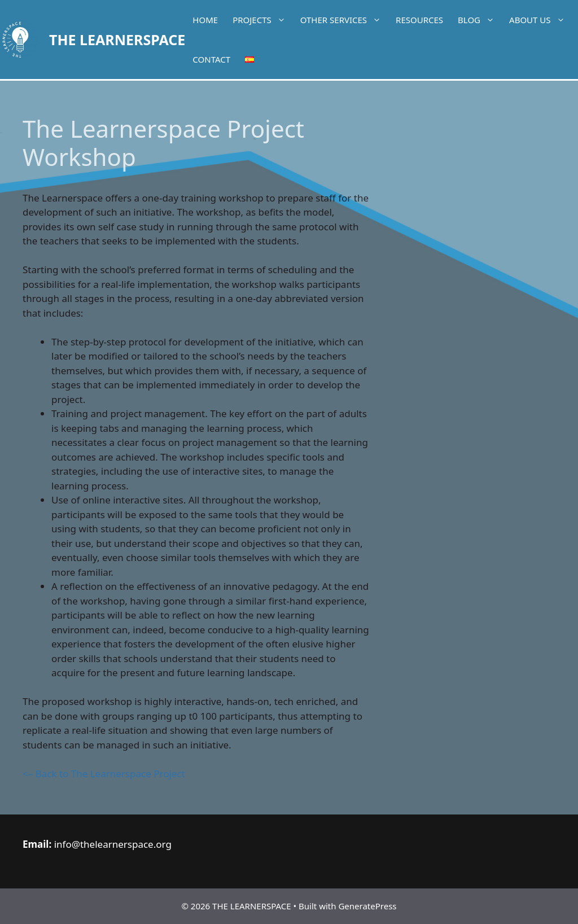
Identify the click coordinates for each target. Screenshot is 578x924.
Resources (419, 20)
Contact (211, 59)
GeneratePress (367, 906)
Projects (263, 20)
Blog (480, 20)
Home (205, 20)
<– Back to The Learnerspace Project (105, 774)
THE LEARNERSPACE (117, 40)
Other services (344, 20)
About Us (540, 20)
